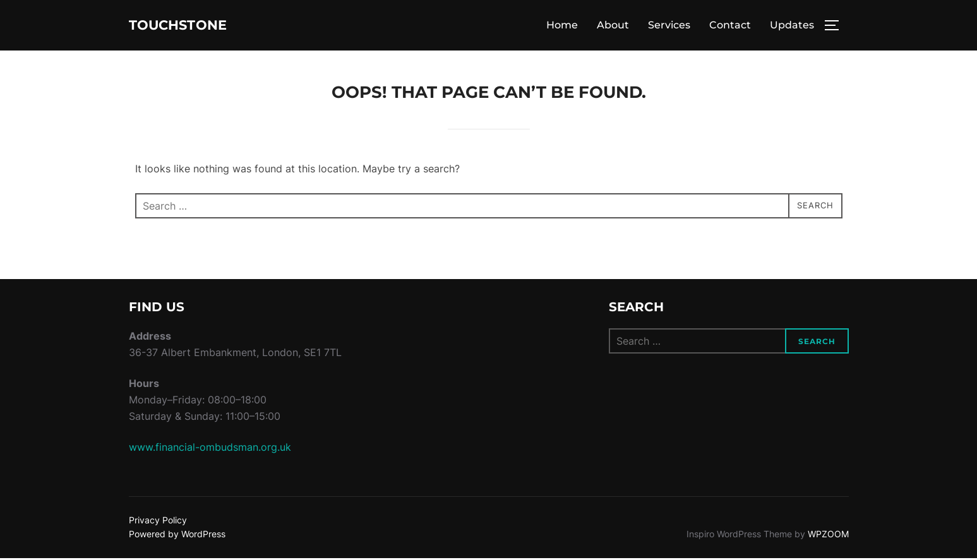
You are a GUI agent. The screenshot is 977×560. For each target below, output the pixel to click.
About (613, 26)
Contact (730, 26)
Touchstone (192, 26)
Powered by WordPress (177, 536)
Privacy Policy (158, 522)
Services (669, 26)
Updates (792, 26)
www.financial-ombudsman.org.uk (210, 449)
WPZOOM (828, 536)
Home (562, 26)
